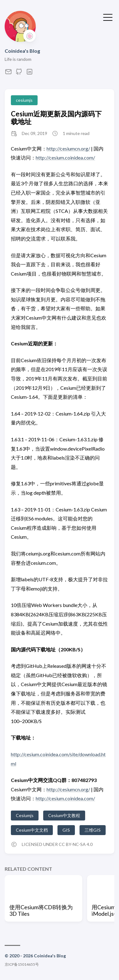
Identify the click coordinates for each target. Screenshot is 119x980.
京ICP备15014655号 (22, 964)
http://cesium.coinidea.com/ (65, 157)
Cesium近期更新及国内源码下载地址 (56, 118)
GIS (66, 830)
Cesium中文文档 (32, 830)
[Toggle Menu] (108, 17)
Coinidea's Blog (22, 51)
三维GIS (93, 830)
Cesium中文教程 (64, 815)
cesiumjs (24, 100)
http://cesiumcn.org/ (68, 148)
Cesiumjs (25, 815)
